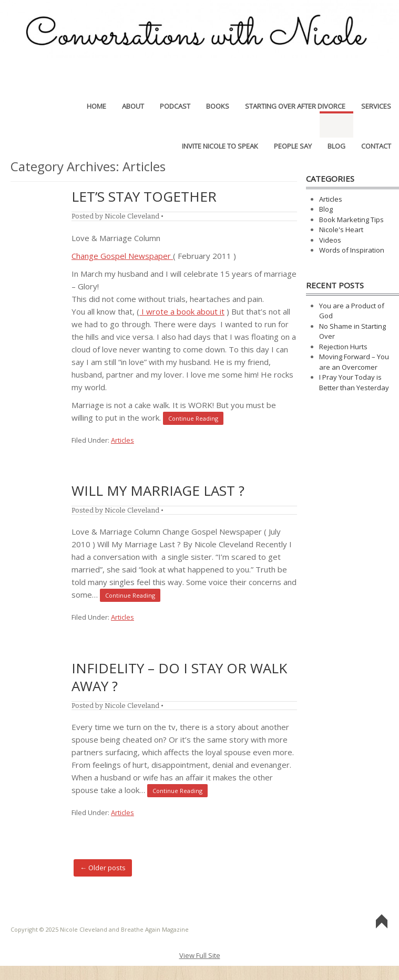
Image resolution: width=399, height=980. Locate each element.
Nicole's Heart (341, 230)
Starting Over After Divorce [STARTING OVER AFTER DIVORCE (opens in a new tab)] (295, 85)
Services (376, 85)
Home (96, 85)
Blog (336, 124)
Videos (330, 240)
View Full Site (200, 955)
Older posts (103, 868)
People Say (293, 124)
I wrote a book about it (182, 311)
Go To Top (382, 922)
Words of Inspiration (352, 250)
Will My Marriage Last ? (158, 491)
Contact (376, 124)
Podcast (175, 85)
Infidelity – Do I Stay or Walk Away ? (179, 677)
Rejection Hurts (343, 347)
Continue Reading (193, 418)
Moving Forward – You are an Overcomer (354, 362)
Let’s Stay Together (144, 196)
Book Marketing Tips (351, 220)
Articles (122, 440)
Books (218, 85)
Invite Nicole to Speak (220, 124)
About (133, 85)
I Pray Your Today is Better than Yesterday (354, 382)
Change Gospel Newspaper (122, 256)
